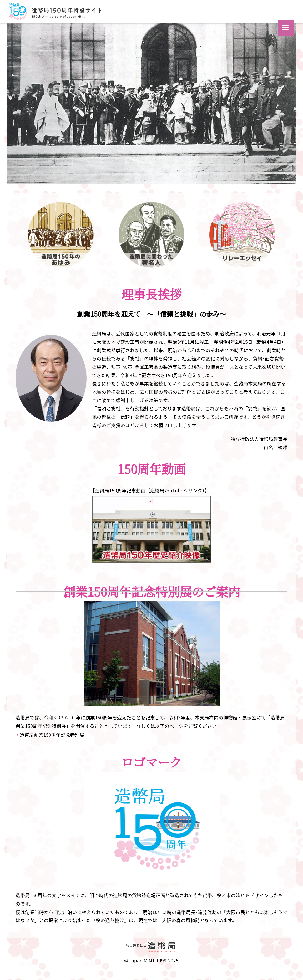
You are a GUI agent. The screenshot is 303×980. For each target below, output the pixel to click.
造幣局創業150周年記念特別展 (52, 735)
